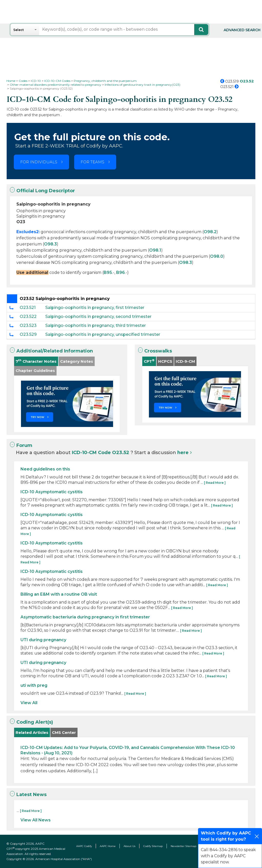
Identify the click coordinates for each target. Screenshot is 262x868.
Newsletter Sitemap (183, 846)
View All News (36, 820)
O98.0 (217, 256)
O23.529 (28, 334)
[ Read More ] (215, 483)
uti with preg (34, 685)
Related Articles (32, 732)
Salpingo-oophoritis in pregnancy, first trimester (95, 308)
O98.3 (50, 244)
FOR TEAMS (92, 162)
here (183, 453)
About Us (129, 846)
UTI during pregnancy (43, 640)
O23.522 (28, 317)
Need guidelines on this (45, 469)
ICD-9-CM (185, 361)
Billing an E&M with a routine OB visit (59, 594)
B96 (121, 272)
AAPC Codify (84, 846)
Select (19, 30)
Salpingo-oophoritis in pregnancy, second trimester (98, 317)
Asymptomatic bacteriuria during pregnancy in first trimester (85, 617)
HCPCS (165, 361)
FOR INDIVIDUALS (39, 162)
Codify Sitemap (153, 846)
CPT (149, 361)
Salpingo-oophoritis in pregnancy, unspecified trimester (103, 334)
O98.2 (210, 232)
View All (29, 703)
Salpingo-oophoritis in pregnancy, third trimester (96, 325)
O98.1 (155, 250)
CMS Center (64, 732)
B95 (108, 272)
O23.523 (28, 325)
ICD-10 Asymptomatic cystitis (52, 492)
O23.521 (28, 308)
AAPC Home (108, 846)
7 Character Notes (36, 361)
